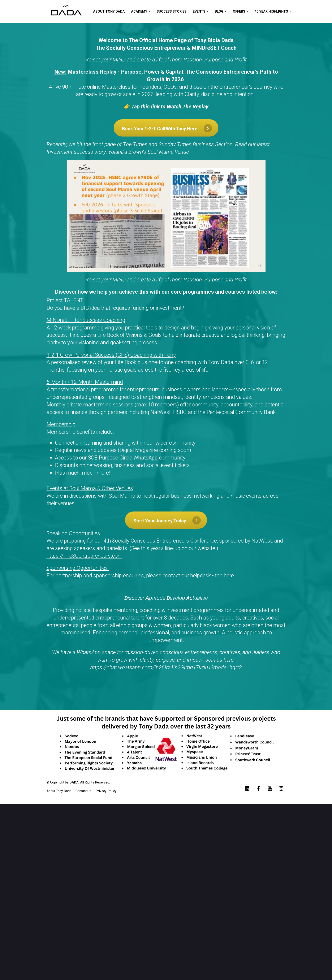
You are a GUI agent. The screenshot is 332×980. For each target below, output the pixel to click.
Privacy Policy (106, 791)
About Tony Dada (59, 791)
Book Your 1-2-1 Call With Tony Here (167, 128)
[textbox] (166, 402)
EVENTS (199, 11)
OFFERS (239, 11)
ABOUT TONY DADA (109, 11)
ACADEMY (139, 11)
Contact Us (83, 791)
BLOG (219, 11)
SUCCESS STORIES (172, 11)
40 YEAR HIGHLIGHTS (271, 11)
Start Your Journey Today (167, 520)
